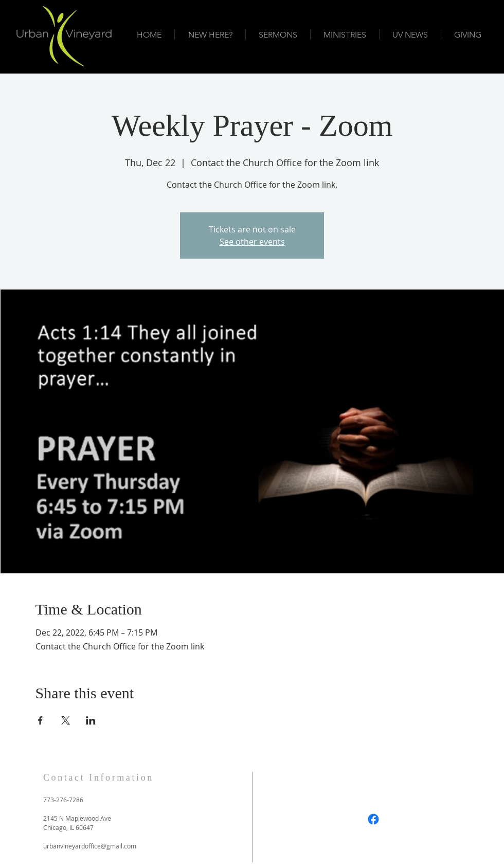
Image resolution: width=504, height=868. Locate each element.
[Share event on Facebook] (40, 720)
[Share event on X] (66, 720)
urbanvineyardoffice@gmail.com (90, 846)
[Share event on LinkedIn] (91, 720)
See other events (252, 242)
